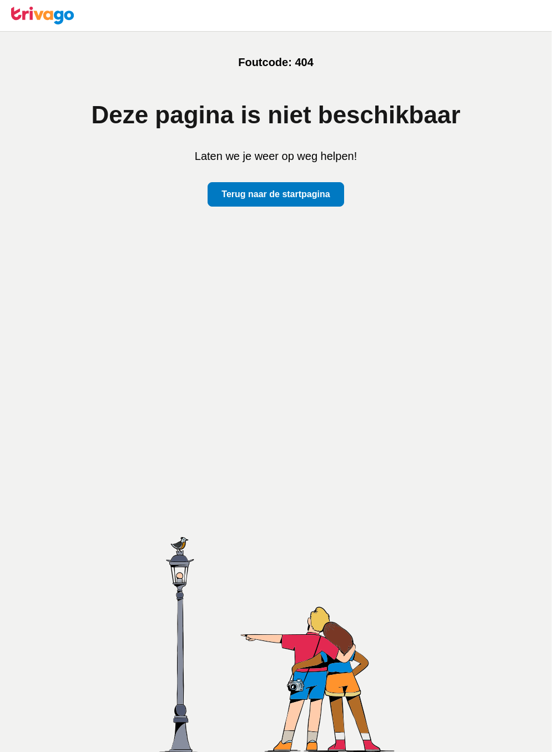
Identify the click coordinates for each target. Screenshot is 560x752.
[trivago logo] (43, 16)
